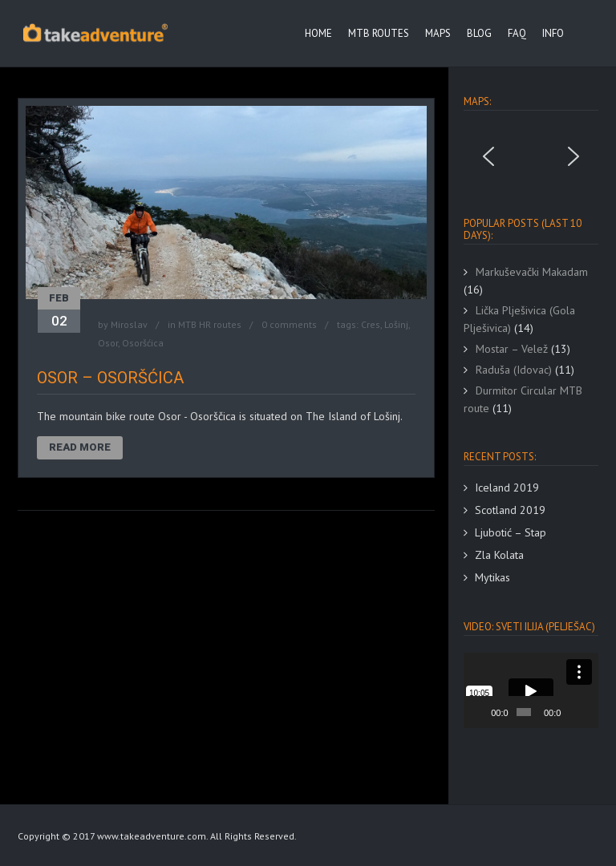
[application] (531, 691)
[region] (531, 156)
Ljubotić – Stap (511, 532)
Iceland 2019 (507, 488)
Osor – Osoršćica (110, 378)
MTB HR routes (210, 324)
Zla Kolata (499, 555)
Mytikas (492, 577)
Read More (80, 447)
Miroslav (129, 324)
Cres (371, 324)
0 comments (289, 324)
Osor (108, 343)
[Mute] (574, 712)
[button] (488, 156)
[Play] (484, 712)
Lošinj (396, 324)
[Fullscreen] (589, 712)
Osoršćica (143, 343)
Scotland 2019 (510, 510)
